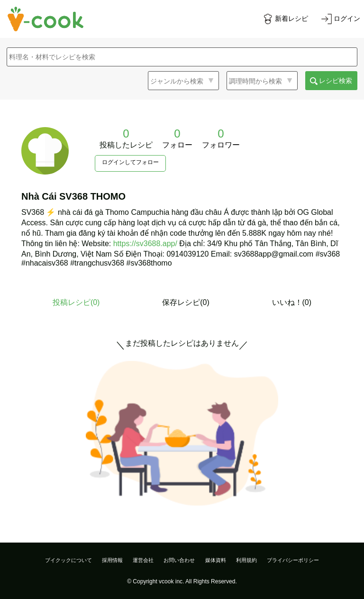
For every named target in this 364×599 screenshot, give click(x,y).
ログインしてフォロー (130, 162)
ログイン (347, 18)
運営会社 (143, 560)
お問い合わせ (179, 560)
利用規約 (246, 560)
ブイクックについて (68, 560)
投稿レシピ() (76, 302)
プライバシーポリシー (293, 560)
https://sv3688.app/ (145, 244)
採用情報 (112, 560)
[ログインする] (341, 19)
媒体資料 (216, 560)
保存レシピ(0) (186, 302)
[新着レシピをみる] (285, 19)
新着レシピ (291, 18)
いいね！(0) (292, 302)
